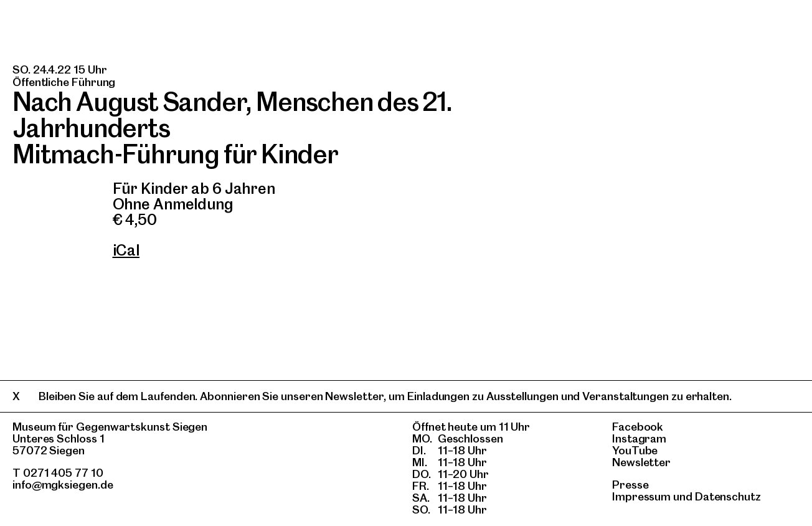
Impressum (641, 496)
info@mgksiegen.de (63, 485)
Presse (630, 485)
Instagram (639, 438)
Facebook (638, 427)
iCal (126, 250)
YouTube (635, 450)
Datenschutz (728, 496)
